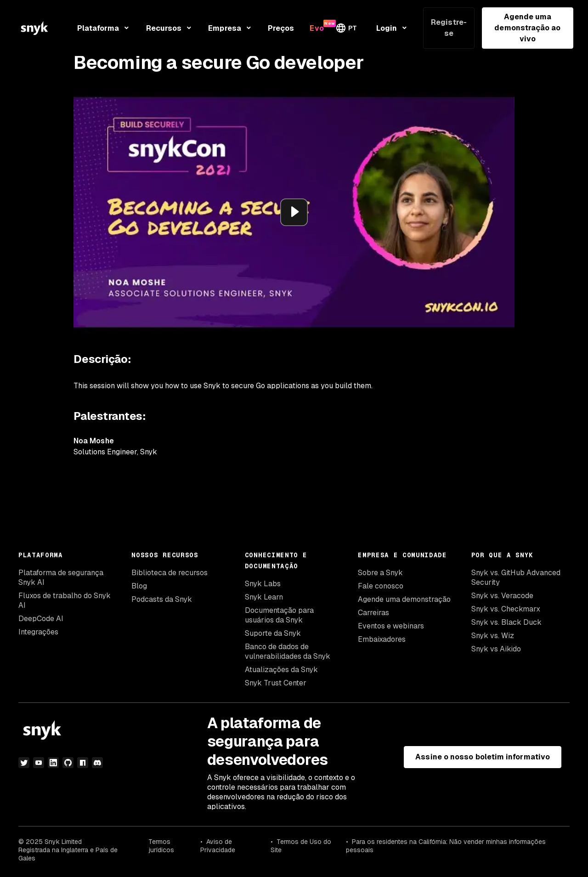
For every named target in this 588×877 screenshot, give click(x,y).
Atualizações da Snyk (281, 670)
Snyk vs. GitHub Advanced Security (516, 577)
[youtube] (39, 763)
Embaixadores (382, 639)
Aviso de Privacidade (218, 846)
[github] (68, 763)
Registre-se (449, 28)
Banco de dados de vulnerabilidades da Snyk (288, 651)
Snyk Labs (263, 584)
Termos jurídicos (161, 846)
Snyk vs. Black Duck (506, 622)
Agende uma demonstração (404, 599)
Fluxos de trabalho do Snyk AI (65, 600)
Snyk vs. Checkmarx (506, 609)
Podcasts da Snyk (162, 599)
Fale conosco (381, 586)
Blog (139, 586)
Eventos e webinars (391, 626)
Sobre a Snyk (380, 573)
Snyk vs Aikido (496, 649)
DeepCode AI (41, 619)
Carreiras (373, 613)
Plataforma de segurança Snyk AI (61, 577)
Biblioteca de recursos (170, 573)
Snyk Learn (264, 597)
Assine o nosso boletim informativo (483, 757)
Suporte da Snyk (273, 633)
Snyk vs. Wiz (493, 636)
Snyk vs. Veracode (502, 596)
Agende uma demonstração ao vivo (527, 28)
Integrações (38, 632)
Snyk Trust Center (276, 683)
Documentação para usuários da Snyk (279, 615)
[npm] (83, 763)
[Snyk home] (35, 28)
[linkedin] (53, 763)
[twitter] (24, 763)
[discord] (97, 763)
